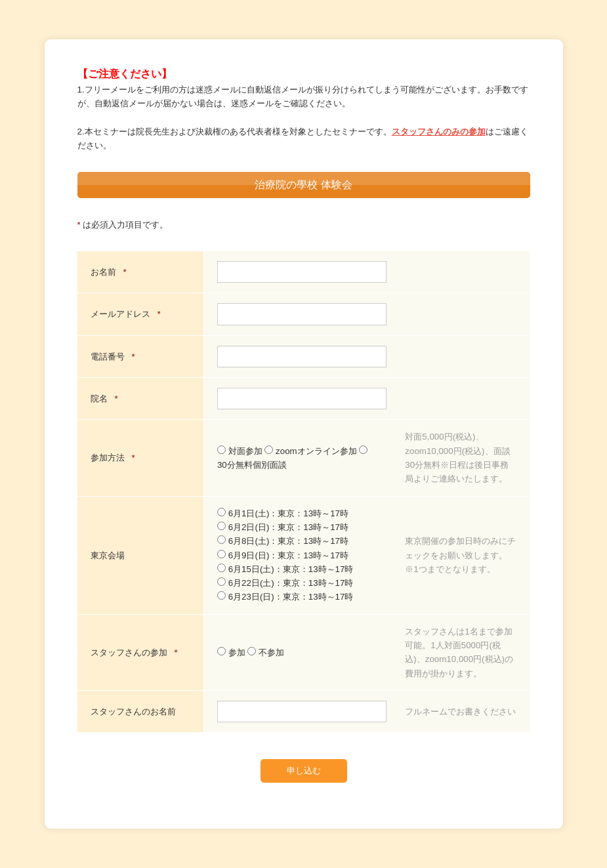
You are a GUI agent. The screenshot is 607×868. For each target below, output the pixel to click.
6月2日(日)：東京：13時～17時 (283, 527)
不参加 (266, 652)
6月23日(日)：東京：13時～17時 (285, 597)
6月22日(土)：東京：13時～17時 (285, 583)
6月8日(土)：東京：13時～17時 (283, 541)
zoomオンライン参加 (312, 451)
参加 (232, 652)
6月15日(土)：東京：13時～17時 (285, 569)
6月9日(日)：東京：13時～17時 (283, 555)
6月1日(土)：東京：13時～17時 (283, 513)
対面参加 (241, 451)
